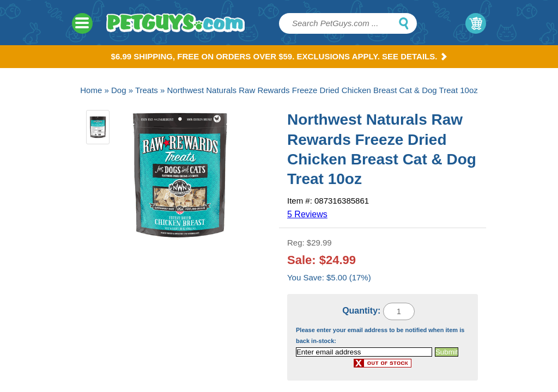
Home (91, 90)
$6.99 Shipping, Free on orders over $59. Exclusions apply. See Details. (279, 56)
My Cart (476, 23)
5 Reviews (307, 214)
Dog (119, 90)
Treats (147, 90)
